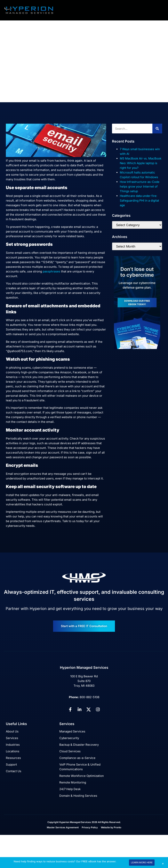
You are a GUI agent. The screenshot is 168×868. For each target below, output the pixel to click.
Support (11, 764)
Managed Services (72, 731)
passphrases (52, 271)
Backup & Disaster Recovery (79, 745)
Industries (13, 745)
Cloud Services (70, 751)
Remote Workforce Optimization (82, 776)
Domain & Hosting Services (78, 796)
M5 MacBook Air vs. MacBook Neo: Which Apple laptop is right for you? (141, 163)
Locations (13, 751)
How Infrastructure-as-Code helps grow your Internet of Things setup (140, 186)
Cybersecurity (69, 738)
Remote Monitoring (73, 782)
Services (12, 738)
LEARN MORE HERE (142, 862)
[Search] (157, 129)
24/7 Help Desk (70, 789)
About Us (12, 731)
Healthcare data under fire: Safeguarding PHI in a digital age (139, 200)
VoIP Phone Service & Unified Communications (80, 767)
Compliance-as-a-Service (77, 758)
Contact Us (14, 771)
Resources (13, 758)
